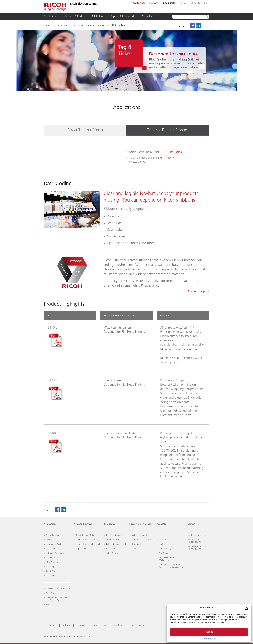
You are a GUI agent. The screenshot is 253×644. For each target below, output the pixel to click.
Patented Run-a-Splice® (116, 544)
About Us (147, 17)
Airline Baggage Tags (55, 535)
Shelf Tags (50, 567)
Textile (171, 158)
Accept (209, 632)
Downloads (136, 544)
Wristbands (51, 576)
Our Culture (164, 553)
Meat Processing (53, 562)
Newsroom (163, 540)
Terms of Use (99, 626)
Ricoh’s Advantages (115, 535)
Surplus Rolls (81, 549)
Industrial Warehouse (55, 553)
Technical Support (139, 535)
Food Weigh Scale (54, 544)
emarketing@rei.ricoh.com (143, 286)
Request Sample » (199, 292)
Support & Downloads (123, 17)
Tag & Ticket (51, 571)
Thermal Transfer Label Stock (88, 544)
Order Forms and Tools (141, 540)
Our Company (165, 549)
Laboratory (51, 558)
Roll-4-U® (111, 549)
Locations (153, 3)
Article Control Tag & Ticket (144, 152)
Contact (191, 524)
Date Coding (119, 25)
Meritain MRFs (137, 626)
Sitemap (81, 626)
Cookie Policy (209, 639)
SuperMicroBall (113, 540)
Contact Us (139, 3)
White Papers (112, 553)
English (183, 3)
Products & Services (75, 17)
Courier (49, 540)
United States (169, 3)
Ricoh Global (199, 3)
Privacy (66, 626)
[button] (247, 608)
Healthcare (51, 549)
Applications (51, 17)
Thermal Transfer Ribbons (91, 25)
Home (47, 25)
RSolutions (98, 17)
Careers (162, 535)
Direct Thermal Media (85, 130)
